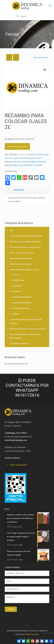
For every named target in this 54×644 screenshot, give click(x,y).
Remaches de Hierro (21, 308)
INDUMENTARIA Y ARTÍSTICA (35, 162)
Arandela (16, 291)
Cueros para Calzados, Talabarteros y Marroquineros (25, 336)
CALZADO (18, 162)
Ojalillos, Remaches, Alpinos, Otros (28, 158)
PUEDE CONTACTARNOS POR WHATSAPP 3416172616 (27, 388)
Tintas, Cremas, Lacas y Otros (22, 253)
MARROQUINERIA (12, 165)
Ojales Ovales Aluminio (22, 303)
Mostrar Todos (40, 58)
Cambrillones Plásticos (19, 344)
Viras (12, 230)
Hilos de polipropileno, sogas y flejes (25, 247)
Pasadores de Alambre (22, 297)
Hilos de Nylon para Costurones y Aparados (28, 329)
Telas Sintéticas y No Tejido (21, 258)
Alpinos (16, 275)
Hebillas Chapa (19, 280)
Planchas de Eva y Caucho (20, 264)
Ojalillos (16, 314)
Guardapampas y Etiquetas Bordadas (25, 242)
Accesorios (32, 155)
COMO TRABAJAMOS (19, 465)
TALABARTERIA (27, 165)
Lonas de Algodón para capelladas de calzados (25, 321)
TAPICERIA (38, 165)
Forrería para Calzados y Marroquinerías (26, 236)
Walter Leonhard (32, 634)
